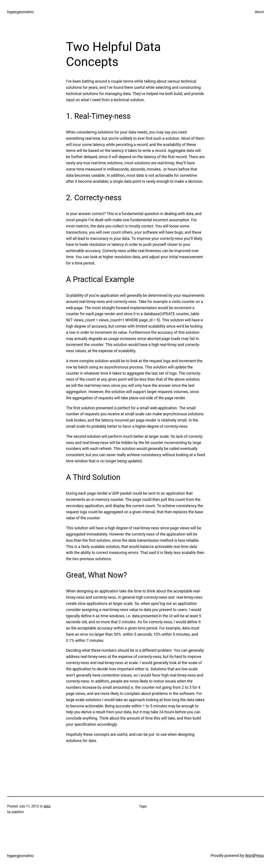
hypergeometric (21, 12)
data (47, 806)
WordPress (254, 855)
